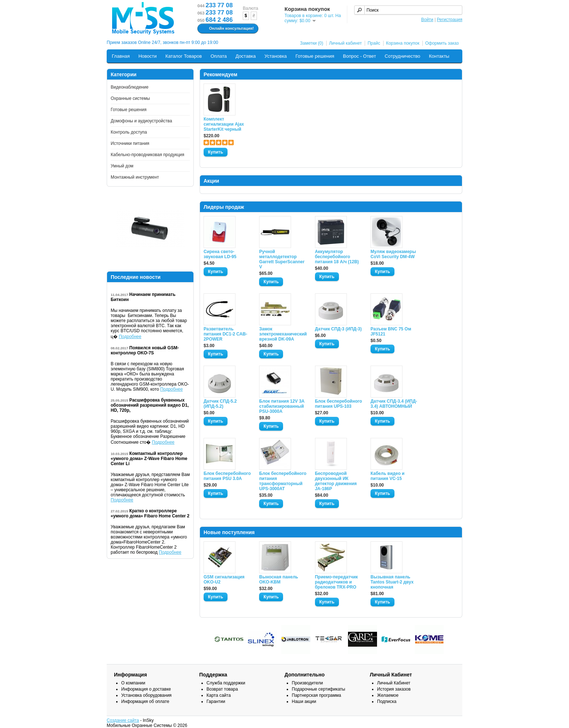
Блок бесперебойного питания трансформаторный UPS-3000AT (283, 481)
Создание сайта (123, 720)
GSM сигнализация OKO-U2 (224, 579)
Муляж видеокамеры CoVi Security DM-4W (393, 254)
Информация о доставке (146, 689)
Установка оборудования (146, 695)
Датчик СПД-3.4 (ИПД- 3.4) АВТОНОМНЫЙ (394, 404)
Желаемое (388, 695)
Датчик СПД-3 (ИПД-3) (338, 329)
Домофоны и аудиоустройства (141, 121)
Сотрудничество (402, 56)
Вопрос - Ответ (359, 56)
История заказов (394, 689)
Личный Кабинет (394, 683)
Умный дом (122, 166)
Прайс (374, 43)
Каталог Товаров (184, 56)
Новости (147, 56)
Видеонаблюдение (130, 87)
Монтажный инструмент (135, 177)
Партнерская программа (316, 695)
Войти (427, 20)
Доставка (246, 56)
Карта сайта (219, 695)
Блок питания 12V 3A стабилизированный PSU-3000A (282, 406)
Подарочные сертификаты (318, 689)
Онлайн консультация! (227, 29)
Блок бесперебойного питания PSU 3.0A (227, 476)
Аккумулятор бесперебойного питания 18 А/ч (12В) (337, 257)
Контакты (439, 56)
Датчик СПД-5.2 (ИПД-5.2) (220, 404)
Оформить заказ (442, 43)
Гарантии (216, 701)
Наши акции (304, 701)
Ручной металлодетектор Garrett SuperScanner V (282, 259)
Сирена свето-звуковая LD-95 (220, 254)
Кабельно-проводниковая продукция (148, 155)
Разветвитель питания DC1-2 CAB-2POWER (225, 334)
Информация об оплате (145, 701)
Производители (307, 683)
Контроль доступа (129, 132)
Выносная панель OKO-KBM (279, 579)
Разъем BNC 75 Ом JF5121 (391, 332)
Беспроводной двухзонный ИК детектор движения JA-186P (336, 481)
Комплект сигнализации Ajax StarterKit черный (224, 124)
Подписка (387, 701)
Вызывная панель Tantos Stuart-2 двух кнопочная (392, 582)
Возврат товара (222, 689)
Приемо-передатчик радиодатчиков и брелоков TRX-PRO (336, 582)
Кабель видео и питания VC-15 (388, 476)
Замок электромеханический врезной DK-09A (283, 334)
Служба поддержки (226, 683)
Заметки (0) (312, 43)
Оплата (219, 56)
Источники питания (130, 143)
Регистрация (450, 20)
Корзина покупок (403, 43)
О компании (133, 683)
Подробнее (130, 337)
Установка (276, 56)
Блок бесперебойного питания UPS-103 (339, 404)
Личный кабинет (345, 43)
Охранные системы (130, 98)
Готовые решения (315, 56)
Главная (121, 56)
